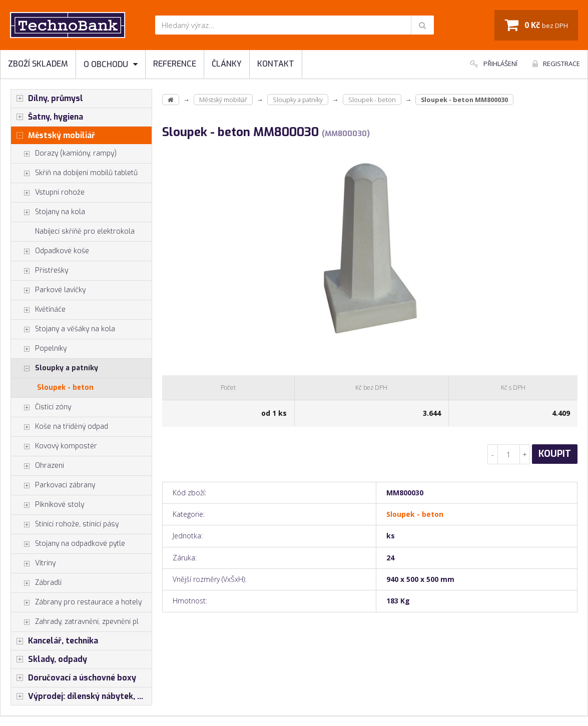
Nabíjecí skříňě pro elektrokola (85, 231)
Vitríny (33, 563)
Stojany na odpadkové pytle (68, 544)
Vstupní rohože (48, 193)
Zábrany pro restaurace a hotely (76, 602)
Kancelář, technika (55, 641)
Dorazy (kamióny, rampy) (64, 154)
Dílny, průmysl (47, 99)
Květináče (38, 310)
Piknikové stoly (48, 505)
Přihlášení (494, 64)
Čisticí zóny (41, 407)
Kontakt (276, 64)
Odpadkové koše (50, 251)
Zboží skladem (38, 64)
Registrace (556, 64)
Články (227, 64)
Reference (175, 64)
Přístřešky (40, 271)
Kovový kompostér (54, 446)
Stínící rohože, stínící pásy (65, 524)
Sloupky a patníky (55, 368)
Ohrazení (38, 466)
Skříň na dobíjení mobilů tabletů (74, 173)
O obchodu (111, 64)
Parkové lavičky (48, 290)
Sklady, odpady (49, 659)
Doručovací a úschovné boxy (74, 678)
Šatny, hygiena (47, 117)
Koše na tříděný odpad (60, 427)
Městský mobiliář (53, 136)
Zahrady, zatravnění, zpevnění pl (75, 622)
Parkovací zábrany (53, 485)
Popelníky (39, 349)
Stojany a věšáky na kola (63, 329)
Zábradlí (36, 583)
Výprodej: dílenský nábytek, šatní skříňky (81, 696)
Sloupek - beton (65, 388)
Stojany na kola (48, 212)
